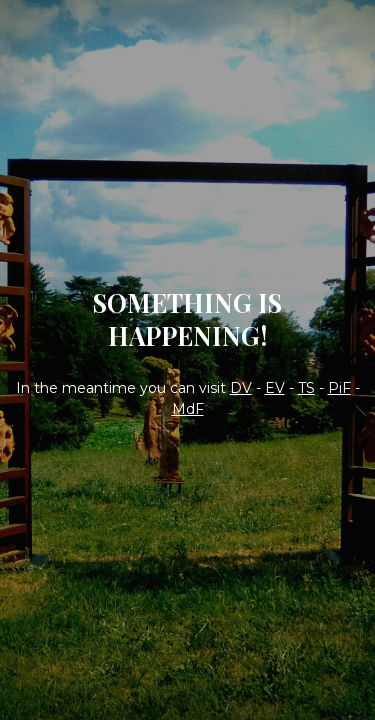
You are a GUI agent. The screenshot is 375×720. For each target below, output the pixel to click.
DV (241, 388)
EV (275, 388)
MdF (188, 409)
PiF (339, 388)
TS (306, 388)
